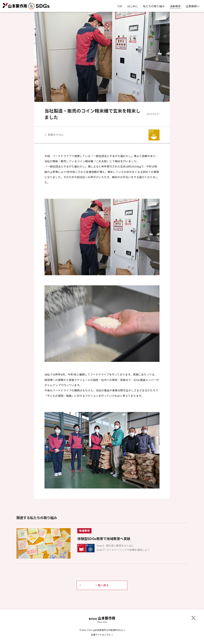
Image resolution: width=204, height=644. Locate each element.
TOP (120, 6)
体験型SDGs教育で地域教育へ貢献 (104, 539)
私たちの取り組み (154, 6)
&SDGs (39, 6)
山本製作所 (15, 6)
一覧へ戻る (102, 585)
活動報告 (175, 6)
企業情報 (193, 6)
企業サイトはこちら (101, 635)
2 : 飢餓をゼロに (54, 135)
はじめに (133, 6)
